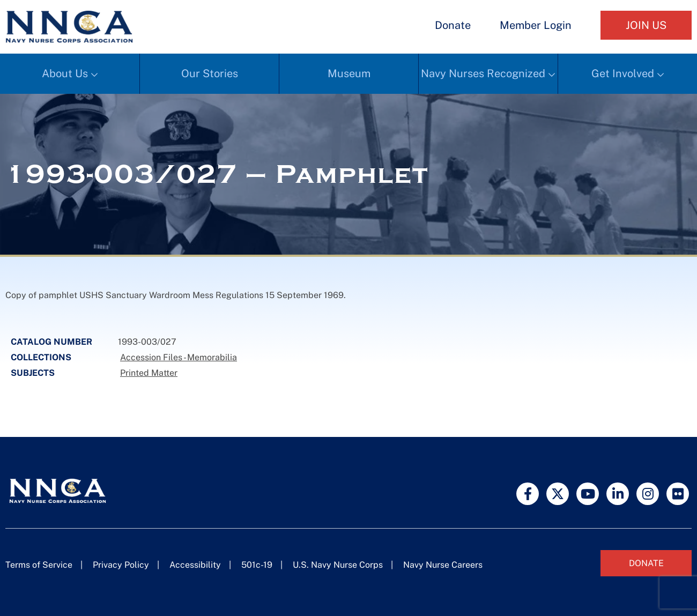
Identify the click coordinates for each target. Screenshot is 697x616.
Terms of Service (39, 565)
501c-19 (257, 565)
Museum (349, 73)
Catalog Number (51, 342)
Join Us (646, 25)
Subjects (33, 373)
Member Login (536, 25)
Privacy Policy (121, 565)
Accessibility (195, 565)
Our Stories (210, 73)
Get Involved (623, 73)
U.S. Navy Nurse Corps (338, 565)
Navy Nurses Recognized (483, 73)
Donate (453, 25)
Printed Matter (149, 373)
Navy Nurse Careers (443, 565)
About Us (65, 73)
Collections (41, 357)
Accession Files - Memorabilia (179, 357)
